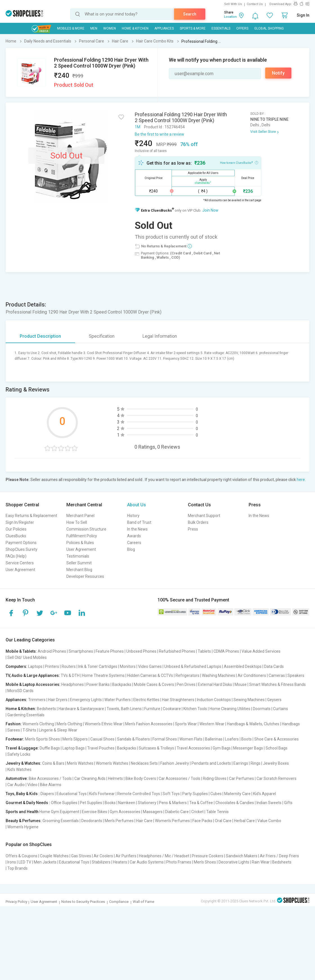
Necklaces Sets (144, 763)
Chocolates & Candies (235, 803)
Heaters (120, 862)
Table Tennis (217, 812)
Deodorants (92, 821)
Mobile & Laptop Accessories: (33, 684)
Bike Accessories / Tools (50, 778)
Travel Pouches (101, 748)
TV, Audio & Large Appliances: (33, 675)
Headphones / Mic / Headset (164, 856)
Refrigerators (187, 675)
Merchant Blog (79, 570)
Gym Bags (222, 748)
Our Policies (16, 529)
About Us (137, 505)
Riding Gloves (215, 778)
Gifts (288, 803)
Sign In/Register (20, 522)
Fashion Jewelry (175, 763)
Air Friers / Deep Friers (279, 856)
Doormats (262, 709)
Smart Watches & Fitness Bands (277, 684)
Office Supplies (64, 803)
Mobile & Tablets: (21, 651)
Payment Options (21, 543)
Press (193, 529)
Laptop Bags (74, 748)
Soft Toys (171, 794)
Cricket (197, 812)
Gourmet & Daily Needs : (28, 803)
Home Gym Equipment (59, 812)
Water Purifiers (118, 700)
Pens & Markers (173, 803)
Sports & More (193, 28)
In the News (137, 529)
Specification (102, 336)
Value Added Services (261, 651)
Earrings (241, 763)
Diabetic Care (177, 812)
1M (138, 127)
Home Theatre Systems (103, 675)
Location (230, 17)
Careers (134, 543)
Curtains (281, 709)
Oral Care (223, 821)
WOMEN (110, 28)
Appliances (164, 28)
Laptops (35, 666)
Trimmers (37, 700)
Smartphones (81, 651)
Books (110, 803)
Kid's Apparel (265, 794)
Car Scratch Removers (276, 778)
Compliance (119, 902)
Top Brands (17, 868)
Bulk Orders (198, 522)
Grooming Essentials (61, 821)
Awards (134, 536)
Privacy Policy (16, 902)
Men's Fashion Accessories (149, 724)
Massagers (153, 812)
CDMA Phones (226, 651)
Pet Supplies (91, 803)
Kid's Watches (19, 769)
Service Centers (20, 563)
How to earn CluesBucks (239, 162)
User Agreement (20, 570)
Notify (278, 73)
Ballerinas (214, 739)
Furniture (152, 709)
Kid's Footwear (102, 794)
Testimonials (78, 556)
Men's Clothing (69, 724)
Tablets (204, 651)
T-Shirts (29, 730)
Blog (131, 549)
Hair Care (144, 821)
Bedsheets (46, 709)
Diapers (47, 794)
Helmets (115, 778)
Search (190, 14)
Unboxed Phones (141, 651)
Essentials (221, 28)
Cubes (216, 794)
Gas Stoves (81, 856)
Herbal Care (244, 821)
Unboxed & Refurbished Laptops (193, 666)
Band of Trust (139, 522)
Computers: (16, 666)
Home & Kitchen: (21, 709)
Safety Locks (19, 754)
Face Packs (202, 821)
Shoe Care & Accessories (276, 739)
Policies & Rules (80, 543)
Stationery (147, 803)
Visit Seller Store (263, 132)
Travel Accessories (193, 748)
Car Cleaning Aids (90, 778)
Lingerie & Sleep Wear (58, 730)
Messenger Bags (248, 748)
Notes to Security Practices (83, 902)
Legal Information (160, 336)
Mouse (241, 684)
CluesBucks (16, 536)
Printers (52, 666)
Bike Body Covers (141, 778)
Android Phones (52, 651)
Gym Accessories (125, 812)
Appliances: (16, 700)
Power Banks (98, 684)
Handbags (291, 724)
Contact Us (255, 4)
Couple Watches (54, 856)
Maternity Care (237, 794)
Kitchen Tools (195, 709)
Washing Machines (219, 675)
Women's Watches (112, 763)
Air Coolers (103, 856)
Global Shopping (269, 28)
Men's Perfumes (119, 821)
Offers (242, 28)
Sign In (303, 15)
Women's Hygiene (23, 827)
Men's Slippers (75, 739)
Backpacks (122, 684)
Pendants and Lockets (211, 763)
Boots (247, 739)
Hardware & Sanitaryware (81, 709)
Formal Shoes (165, 739)
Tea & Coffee (201, 803)
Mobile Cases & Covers (154, 684)
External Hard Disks (215, 684)
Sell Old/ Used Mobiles (27, 657)
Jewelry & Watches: (23, 763)
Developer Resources (85, 576)
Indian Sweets (269, 803)
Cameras (277, 675)
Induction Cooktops (214, 700)
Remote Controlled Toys (139, 794)
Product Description (40, 336)
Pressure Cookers (208, 856)
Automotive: (17, 778)
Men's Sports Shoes (42, 739)
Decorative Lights (234, 862)
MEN (94, 28)
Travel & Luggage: (22, 748)
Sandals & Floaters (133, 739)
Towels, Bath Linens (124, 709)
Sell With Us (233, 4)
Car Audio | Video (22, 785)
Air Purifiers (126, 856)
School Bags (276, 748)
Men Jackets (45, 862)
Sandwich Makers (242, 856)
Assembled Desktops (243, 666)
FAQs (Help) (16, 556)
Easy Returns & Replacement (31, 516)
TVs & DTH (70, 675)
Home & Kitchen (135, 28)
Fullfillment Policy (82, 536)
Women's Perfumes (172, 821)
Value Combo (269, 821)
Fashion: (14, 724)
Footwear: (15, 739)
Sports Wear (186, 724)
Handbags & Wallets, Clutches (253, 724)
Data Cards (274, 666)
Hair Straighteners (178, 700)
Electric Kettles (146, 700)
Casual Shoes (102, 739)
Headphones (73, 684)
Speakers (296, 675)
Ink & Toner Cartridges (98, 666)
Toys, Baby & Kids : (23, 794)
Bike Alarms (51, 785)
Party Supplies (195, 794)
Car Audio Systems (147, 862)
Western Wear (212, 724)
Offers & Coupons (22, 856)
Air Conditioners (252, 675)
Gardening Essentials (26, 715)
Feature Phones (110, 651)
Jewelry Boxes (276, 763)
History (133, 516)
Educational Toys (72, 794)
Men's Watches (80, 763)
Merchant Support (204, 516)
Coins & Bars (53, 763)
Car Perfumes (241, 778)
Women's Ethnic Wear (104, 724)
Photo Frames (179, 862)
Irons (12, 862)
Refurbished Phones (177, 651)
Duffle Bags (50, 748)
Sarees (14, 730)
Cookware (172, 709)
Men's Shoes (205, 862)
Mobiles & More (71, 28)
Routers (69, 666)
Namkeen (127, 803)
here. (301, 480)
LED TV (25, 862)
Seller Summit (79, 563)
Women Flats (191, 739)
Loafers (232, 739)
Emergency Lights (86, 700)
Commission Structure (86, 529)
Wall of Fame (143, 902)
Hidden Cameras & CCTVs (150, 675)
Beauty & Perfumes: (24, 821)
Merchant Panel (80, 516)
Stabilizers (101, 862)
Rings (256, 763)
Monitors (128, 666)
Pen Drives (186, 684)
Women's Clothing (38, 724)
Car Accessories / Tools (179, 778)
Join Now (210, 210)
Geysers (274, 700)
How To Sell (77, 522)
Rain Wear (261, 862)
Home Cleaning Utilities (230, 709)
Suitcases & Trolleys (156, 748)
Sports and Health (22, 812)
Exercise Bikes (94, 812)
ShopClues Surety (22, 549)
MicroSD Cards (20, 691)
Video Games (150, 666)
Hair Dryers (58, 700)
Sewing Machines (249, 700)
